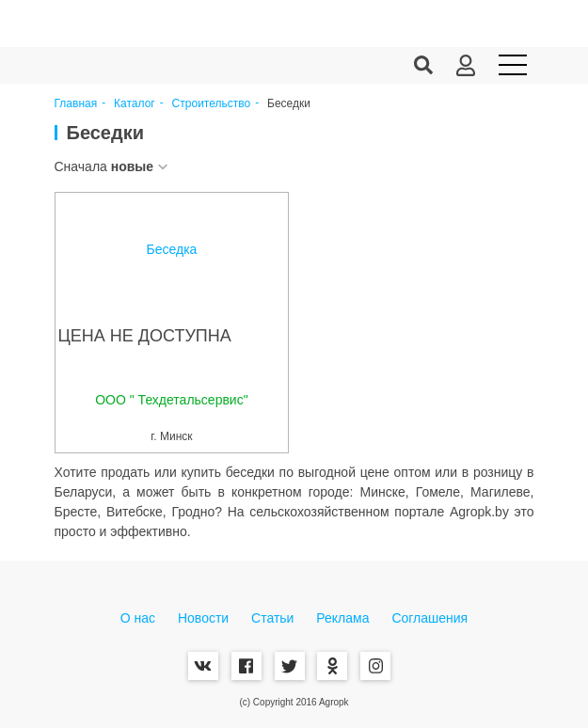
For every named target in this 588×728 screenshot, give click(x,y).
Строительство (212, 104)
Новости (203, 618)
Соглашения (429, 618)
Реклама (342, 618)
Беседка (172, 249)
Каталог (135, 104)
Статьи (272, 618)
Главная (76, 104)
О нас (138, 618)
